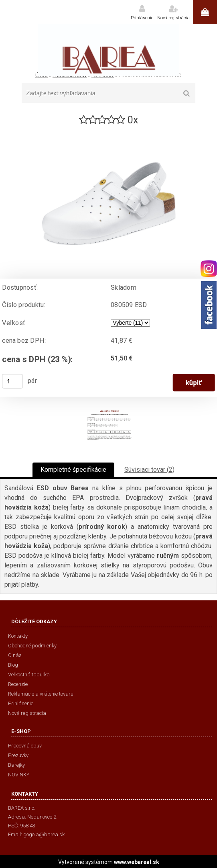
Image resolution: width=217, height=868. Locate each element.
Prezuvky (18, 755)
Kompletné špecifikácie (73, 470)
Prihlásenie (142, 18)
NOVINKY (19, 775)
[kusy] (12, 381)
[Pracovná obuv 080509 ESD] (109, 130)
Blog (13, 665)
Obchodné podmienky (32, 646)
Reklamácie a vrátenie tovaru (41, 694)
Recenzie (18, 684)
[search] (187, 94)
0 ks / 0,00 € (205, 12)
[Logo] (108, 50)
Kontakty (18, 636)
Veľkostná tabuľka (29, 675)
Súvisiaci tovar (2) (149, 470)
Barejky (16, 765)
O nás (15, 655)
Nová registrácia (173, 18)
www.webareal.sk (137, 862)
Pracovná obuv (25, 746)
